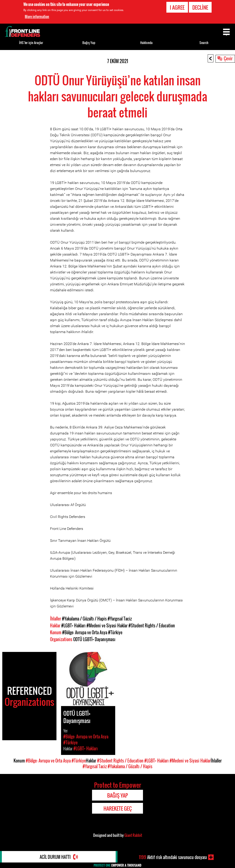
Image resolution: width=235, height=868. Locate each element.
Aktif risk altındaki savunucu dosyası (173, 857)
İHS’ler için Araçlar (31, 43)
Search (204, 43)
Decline (200, 7)
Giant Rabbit (133, 835)
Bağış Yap (89, 43)
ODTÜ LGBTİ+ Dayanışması (94, 639)
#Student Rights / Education (152, 626)
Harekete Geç (118, 808)
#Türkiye (115, 632)
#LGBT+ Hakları (73, 626)
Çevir (228, 58)
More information (37, 17)
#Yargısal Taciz (120, 619)
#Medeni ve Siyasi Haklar (107, 626)
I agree (177, 7)
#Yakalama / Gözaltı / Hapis (84, 619)
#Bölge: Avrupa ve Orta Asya (85, 632)
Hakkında (146, 43)
